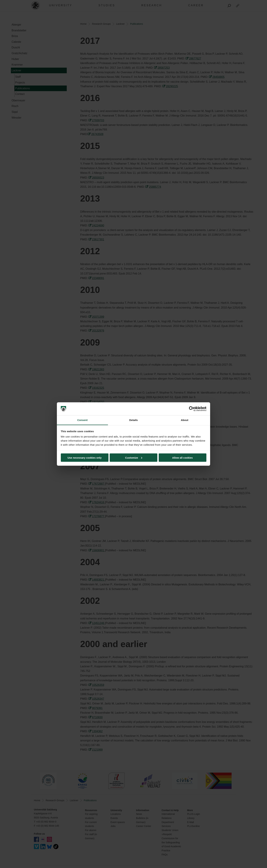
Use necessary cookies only (84, 458)
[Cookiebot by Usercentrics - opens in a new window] (191, 409)
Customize (134, 458)
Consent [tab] (83, 420)
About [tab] (185, 420)
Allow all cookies (182, 458)
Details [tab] (133, 420)
